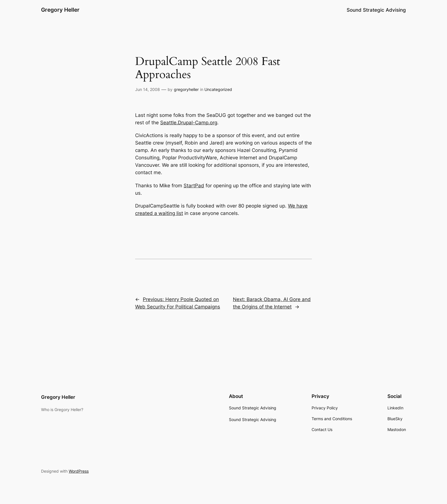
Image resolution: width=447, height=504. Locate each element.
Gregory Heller (60, 10)
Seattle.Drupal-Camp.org (189, 123)
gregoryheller (186, 89)
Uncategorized (218, 89)
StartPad (194, 186)
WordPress (79, 471)
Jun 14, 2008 (148, 89)
